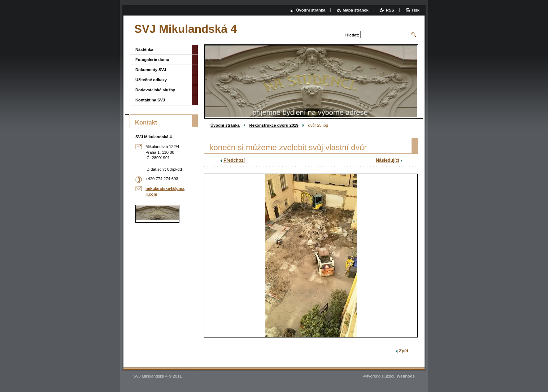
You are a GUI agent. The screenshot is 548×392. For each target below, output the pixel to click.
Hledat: (352, 35)
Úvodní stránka (225, 125)
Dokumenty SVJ (151, 70)
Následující (388, 160)
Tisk (416, 10)
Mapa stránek (356, 10)
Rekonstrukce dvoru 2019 (274, 125)
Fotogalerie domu (152, 60)
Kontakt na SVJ (150, 100)
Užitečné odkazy (151, 80)
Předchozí (234, 160)
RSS (390, 10)
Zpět (404, 351)
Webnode (406, 376)
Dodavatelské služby (155, 90)
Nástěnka (144, 49)
